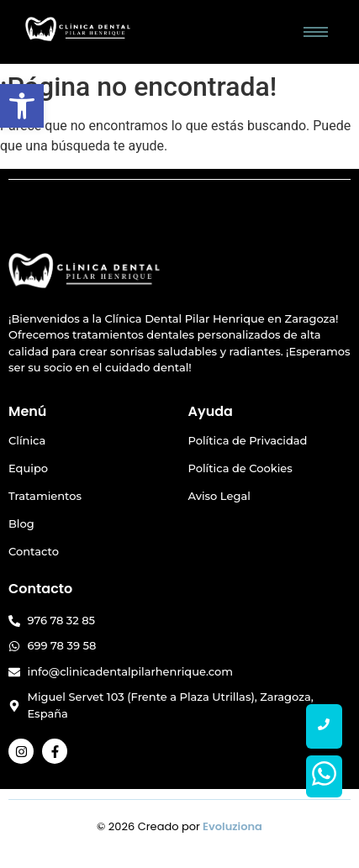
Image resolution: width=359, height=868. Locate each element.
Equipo (28, 468)
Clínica (27, 440)
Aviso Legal (219, 496)
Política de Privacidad (248, 440)
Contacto (34, 551)
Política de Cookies (240, 468)
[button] (22, 106)
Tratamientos (45, 496)
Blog (21, 523)
